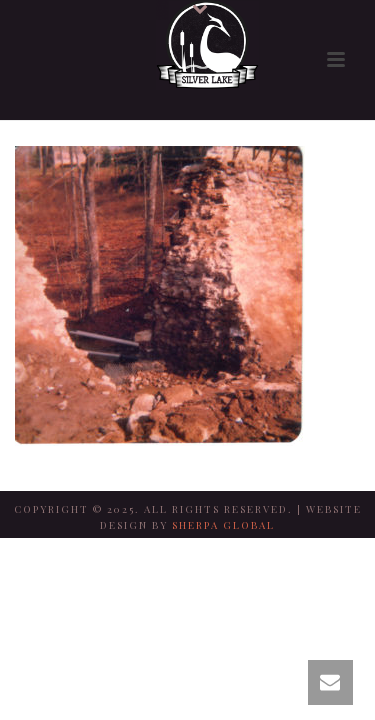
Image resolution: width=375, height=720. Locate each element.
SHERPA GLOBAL (223, 525)
